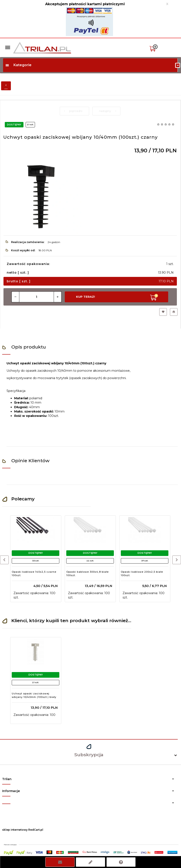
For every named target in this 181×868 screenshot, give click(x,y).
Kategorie (18, 65)
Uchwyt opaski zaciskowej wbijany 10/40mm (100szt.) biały (34, 695)
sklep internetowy (15, 830)
